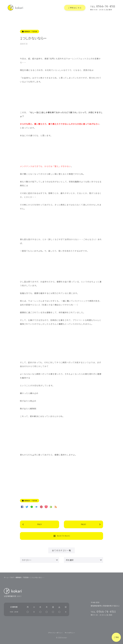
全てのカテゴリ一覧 (61, 550)
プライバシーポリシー (55, 633)
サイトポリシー (70, 633)
